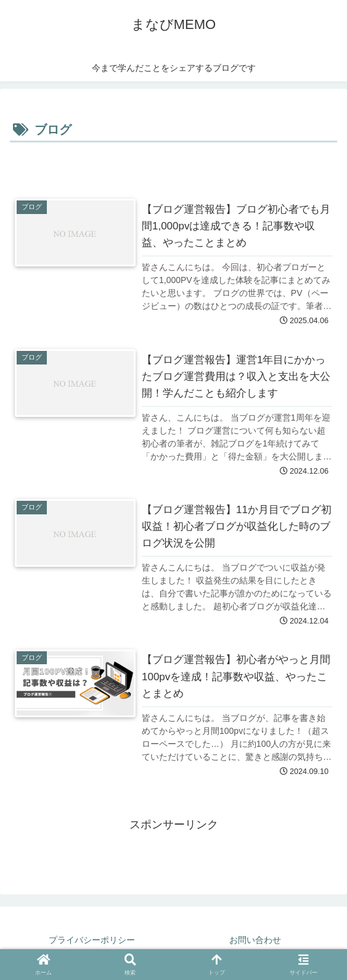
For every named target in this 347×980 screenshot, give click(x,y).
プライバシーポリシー (92, 940)
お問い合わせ (255, 940)
